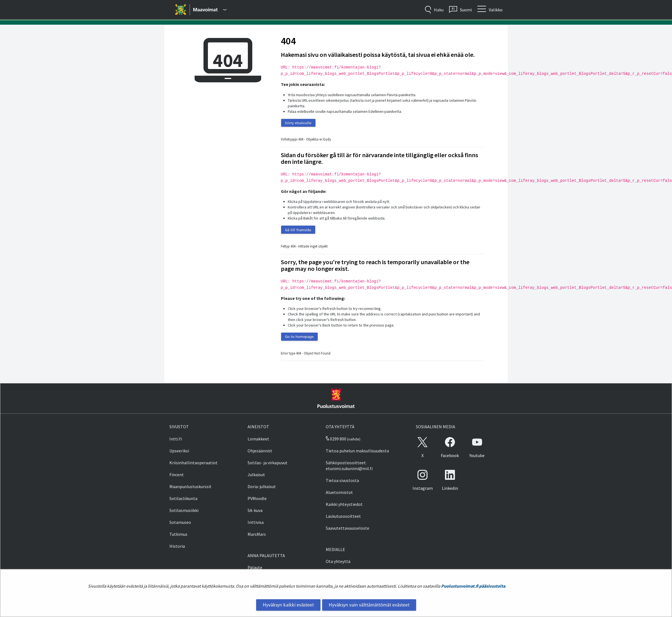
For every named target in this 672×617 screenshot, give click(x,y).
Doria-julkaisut (262, 486)
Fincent (177, 475)
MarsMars (257, 534)
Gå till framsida (298, 230)
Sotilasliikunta (183, 498)
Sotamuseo (180, 522)
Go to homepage (299, 336)
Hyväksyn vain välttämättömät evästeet (369, 605)
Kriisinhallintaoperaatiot (194, 463)
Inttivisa (256, 522)
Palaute (255, 567)
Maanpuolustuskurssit (190, 486)
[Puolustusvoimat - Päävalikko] (210, 10)
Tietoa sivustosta (342, 480)
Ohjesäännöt (260, 451)
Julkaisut (256, 475)
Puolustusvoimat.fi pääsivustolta (473, 586)
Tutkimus (178, 534)
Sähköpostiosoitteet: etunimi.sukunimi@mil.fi (349, 466)
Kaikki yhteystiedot (344, 504)
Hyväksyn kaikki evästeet (288, 605)
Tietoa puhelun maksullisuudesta (357, 451)
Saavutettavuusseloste (348, 528)
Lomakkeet (258, 439)
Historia (177, 546)
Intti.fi (176, 439)
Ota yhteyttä (338, 561)
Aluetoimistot (339, 492)
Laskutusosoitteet (343, 516)
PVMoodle (257, 498)
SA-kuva (255, 510)
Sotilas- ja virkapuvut (268, 463)
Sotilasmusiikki (184, 510)
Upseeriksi (179, 451)
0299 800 (336, 439)
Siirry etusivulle (298, 123)
